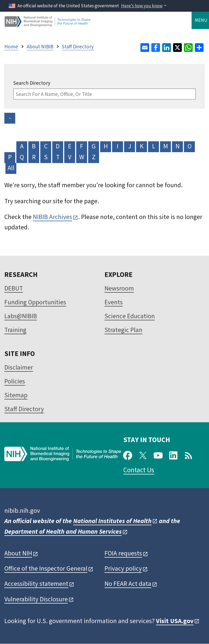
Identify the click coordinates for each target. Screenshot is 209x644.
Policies (15, 381)
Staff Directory (24, 409)
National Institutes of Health (112, 521)
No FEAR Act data (128, 584)
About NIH (18, 553)
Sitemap (16, 395)
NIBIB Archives (53, 217)
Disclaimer (19, 367)
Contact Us (139, 470)
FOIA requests (123, 553)
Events (114, 302)
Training (15, 330)
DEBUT (14, 288)
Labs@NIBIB (21, 316)
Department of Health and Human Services (63, 531)
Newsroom (119, 288)
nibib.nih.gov (22, 510)
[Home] (48, 25)
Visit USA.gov (175, 621)
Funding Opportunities (35, 302)
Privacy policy (123, 568)
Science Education (130, 316)
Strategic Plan (123, 330)
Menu (201, 20)
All (11, 168)
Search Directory (32, 83)
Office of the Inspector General (46, 568)
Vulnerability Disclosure (36, 599)
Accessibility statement (36, 584)
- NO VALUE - (10, 119)
